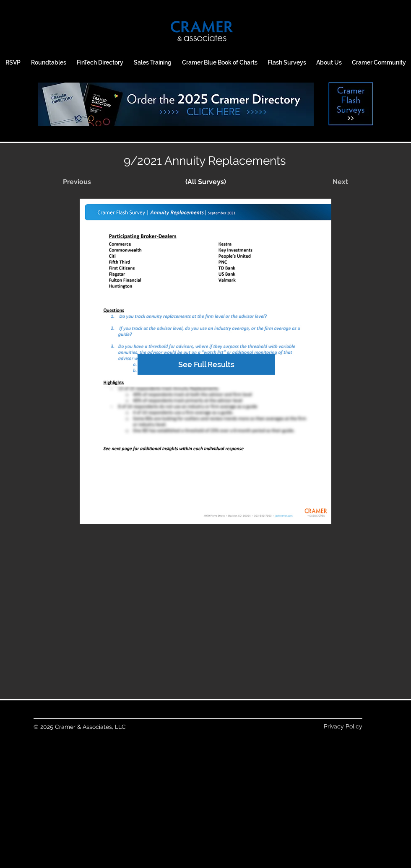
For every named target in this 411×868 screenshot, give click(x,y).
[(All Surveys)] (205, 182)
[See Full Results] (206, 364)
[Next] (327, 182)
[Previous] (91, 182)
